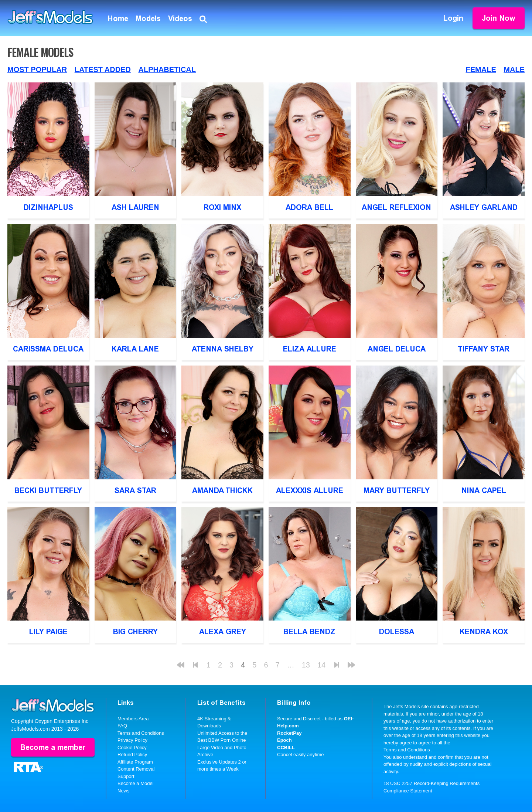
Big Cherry (135, 632)
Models (148, 18)
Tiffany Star (484, 349)
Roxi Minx (222, 207)
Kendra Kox (484, 632)
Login (453, 18)
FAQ (122, 726)
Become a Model (136, 783)
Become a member (53, 747)
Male (514, 69)
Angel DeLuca (397, 349)
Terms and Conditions (141, 733)
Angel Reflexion (396, 207)
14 (321, 665)
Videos (180, 18)
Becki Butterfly (48, 490)
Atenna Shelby (223, 349)
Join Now (499, 18)
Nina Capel (484, 490)
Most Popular (37, 69)
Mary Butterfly (397, 490)
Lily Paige (48, 632)
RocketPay (289, 733)
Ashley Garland (484, 207)
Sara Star (135, 490)
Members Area (133, 719)
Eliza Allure (310, 349)
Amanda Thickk (222, 490)
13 (306, 665)
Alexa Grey (223, 632)
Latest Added (103, 69)
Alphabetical (167, 69)
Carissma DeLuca (48, 349)
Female (481, 69)
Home (118, 18)
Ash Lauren (135, 207)
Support (126, 776)
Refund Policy (132, 755)
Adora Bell (309, 207)
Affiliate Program (135, 762)
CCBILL (286, 748)
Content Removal (136, 769)
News (124, 791)
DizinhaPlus (48, 207)
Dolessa (397, 632)
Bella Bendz (309, 632)
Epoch (284, 740)
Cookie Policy (132, 748)
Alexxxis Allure (310, 490)
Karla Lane (135, 349)
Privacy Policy (132, 740)
